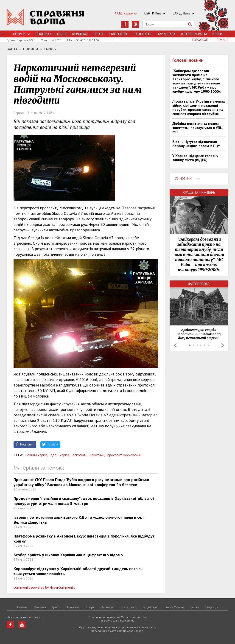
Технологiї (143, 34)
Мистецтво (119, 34)
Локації (222, 40)
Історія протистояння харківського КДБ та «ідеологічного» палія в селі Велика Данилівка (79, 520)
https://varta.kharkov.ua (45, 18)
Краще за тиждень (199, 192)
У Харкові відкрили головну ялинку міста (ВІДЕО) (195, 158)
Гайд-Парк (167, 34)
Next (223, 345)
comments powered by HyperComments (44, 587)
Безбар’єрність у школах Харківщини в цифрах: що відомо (68, 555)
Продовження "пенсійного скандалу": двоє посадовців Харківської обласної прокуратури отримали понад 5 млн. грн (84, 501)
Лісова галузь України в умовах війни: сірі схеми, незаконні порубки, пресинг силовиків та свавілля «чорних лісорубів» (199, 107)
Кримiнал (80, 34)
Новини (22, 34)
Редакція (212, 607)
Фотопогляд (199, 284)
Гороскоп (200, 40)
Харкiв (50, 49)
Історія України (194, 34)
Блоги (217, 34)
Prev (175, 345)
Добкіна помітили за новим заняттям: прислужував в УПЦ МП (197, 128)
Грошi (62, 34)
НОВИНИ (30, 49)
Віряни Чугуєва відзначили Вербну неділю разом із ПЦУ (196, 144)
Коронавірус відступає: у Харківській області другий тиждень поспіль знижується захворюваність (78, 571)
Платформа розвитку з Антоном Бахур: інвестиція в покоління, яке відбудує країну (84, 539)
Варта (12, 49)
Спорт (99, 34)
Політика (44, 34)
